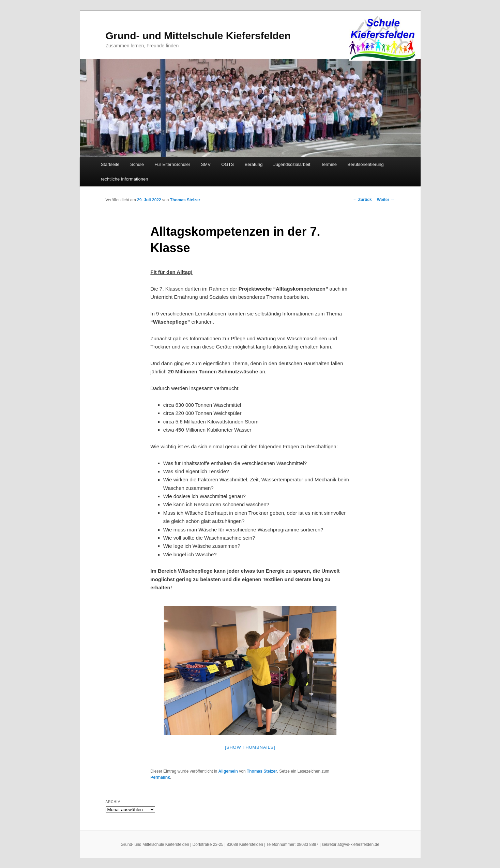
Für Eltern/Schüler (172, 164)
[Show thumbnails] (250, 747)
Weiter (386, 200)
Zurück (362, 200)
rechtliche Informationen (125, 179)
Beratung (254, 164)
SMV (206, 164)
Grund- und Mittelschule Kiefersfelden (198, 36)
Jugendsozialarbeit (292, 164)
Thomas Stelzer (185, 200)
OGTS (228, 164)
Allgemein (228, 771)
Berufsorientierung (366, 164)
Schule (137, 164)
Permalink (160, 777)
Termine (329, 164)
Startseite (110, 164)
